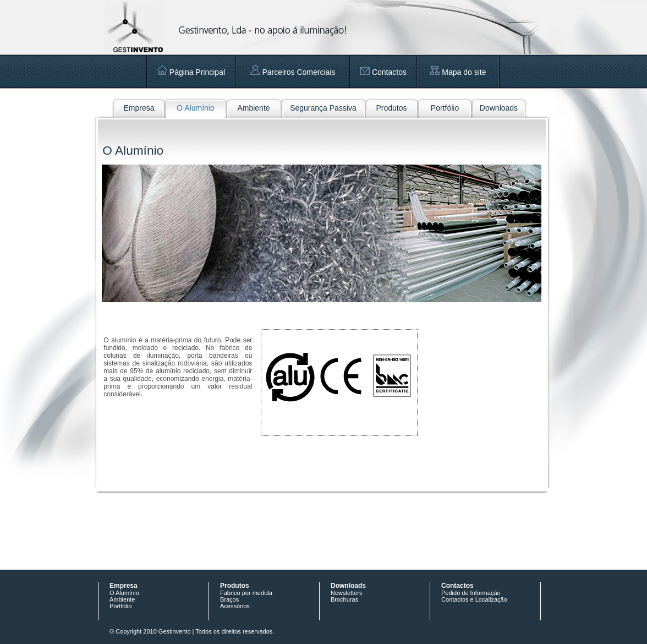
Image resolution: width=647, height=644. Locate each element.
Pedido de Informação (471, 593)
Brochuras (344, 599)
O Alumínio (195, 108)
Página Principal (191, 72)
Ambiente (253, 108)
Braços (229, 599)
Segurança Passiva (323, 108)
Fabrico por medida (246, 593)
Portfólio (445, 108)
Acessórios (235, 606)
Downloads (499, 108)
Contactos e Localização (474, 599)
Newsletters (346, 593)
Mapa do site (458, 72)
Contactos (383, 72)
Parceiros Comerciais (293, 72)
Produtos (391, 108)
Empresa (139, 108)
